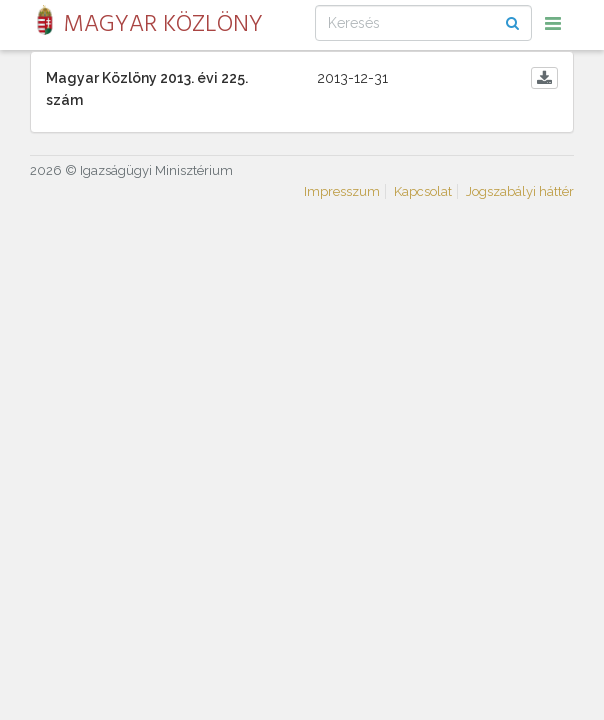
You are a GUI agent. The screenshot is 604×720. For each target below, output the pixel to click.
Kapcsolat (423, 191)
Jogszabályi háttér (520, 191)
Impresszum (342, 191)
